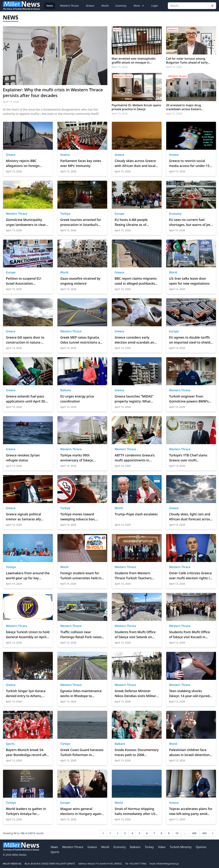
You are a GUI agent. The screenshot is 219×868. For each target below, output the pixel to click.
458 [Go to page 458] (194, 833)
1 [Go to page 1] (110, 833)
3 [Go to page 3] (125, 833)
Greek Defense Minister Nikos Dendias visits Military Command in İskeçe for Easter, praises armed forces (136, 694)
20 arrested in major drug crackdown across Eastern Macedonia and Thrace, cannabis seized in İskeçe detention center (188, 107)
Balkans (66, 390)
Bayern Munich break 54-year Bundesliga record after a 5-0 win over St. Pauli (28, 752)
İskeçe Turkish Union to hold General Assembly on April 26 (28, 635)
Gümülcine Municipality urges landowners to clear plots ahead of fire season (26, 222)
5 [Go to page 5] (139, 833)
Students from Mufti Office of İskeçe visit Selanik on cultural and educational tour (135, 635)
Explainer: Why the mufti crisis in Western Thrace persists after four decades (53, 92)
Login (155, 6)
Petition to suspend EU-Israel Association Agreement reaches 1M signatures (24, 281)
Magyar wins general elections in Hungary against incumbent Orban (82, 811)
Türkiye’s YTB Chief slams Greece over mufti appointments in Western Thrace (189, 458)
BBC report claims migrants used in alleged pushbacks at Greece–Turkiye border (136, 281)
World (105, 6)
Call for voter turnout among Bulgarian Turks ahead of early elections (187, 61)
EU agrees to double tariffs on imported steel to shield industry (190, 340)
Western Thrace (69, 6)
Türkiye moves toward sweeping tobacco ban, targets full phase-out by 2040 (79, 517)
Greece (90, 6)
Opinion (201, 847)
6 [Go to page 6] (147, 833)
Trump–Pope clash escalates (136, 514)
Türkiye (65, 214)
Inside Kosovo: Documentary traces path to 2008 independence (137, 752)
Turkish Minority (181, 847)
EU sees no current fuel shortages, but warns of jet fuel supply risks (190, 222)
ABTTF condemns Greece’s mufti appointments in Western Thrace (135, 458)
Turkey (149, 847)
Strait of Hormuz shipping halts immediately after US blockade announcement (135, 811)
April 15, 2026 (120, 67)
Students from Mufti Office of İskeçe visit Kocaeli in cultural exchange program (190, 635)
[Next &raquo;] (213, 833)
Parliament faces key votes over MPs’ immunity (81, 163)
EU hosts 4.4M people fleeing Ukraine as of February (131, 222)
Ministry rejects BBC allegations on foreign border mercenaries (23, 163)
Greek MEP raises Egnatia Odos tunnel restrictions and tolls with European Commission (82, 340)
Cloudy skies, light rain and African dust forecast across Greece (190, 517)
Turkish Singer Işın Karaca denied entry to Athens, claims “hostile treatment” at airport (28, 694)
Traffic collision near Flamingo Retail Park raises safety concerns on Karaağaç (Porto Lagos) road (82, 635)
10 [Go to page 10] (177, 833)
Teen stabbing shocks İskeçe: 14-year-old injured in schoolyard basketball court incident (189, 694)
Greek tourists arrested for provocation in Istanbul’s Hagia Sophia (81, 222)
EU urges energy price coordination (77, 399)
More (139, 6)
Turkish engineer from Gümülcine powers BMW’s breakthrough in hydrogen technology (189, 399)
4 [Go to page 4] (132, 833)
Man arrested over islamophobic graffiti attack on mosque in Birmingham (134, 61)
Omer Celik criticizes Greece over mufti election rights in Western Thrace (190, 576)
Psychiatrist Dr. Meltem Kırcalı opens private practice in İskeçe (136, 107)
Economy (121, 6)
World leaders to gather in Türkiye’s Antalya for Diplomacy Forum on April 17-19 (26, 811)
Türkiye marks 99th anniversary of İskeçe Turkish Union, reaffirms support (79, 458)
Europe (119, 214)
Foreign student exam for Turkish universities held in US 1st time (81, 576)
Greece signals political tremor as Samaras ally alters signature (23, 517)
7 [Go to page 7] (154, 833)
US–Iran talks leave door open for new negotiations (189, 281)
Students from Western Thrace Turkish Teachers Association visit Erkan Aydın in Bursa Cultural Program (137, 576)
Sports (10, 744)
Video (162, 847)
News (50, 6)
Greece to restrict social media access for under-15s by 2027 (190, 163)
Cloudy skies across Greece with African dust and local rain (135, 163)
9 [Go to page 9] (169, 833)
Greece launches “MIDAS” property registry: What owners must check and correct (134, 399)
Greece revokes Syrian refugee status (23, 458)
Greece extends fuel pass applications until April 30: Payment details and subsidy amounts (28, 399)
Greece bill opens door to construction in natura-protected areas (25, 340)
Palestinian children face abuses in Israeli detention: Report (190, 752)
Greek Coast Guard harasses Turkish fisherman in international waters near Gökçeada (82, 752)
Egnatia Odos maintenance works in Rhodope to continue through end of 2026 (81, 694)
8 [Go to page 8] (161, 833)
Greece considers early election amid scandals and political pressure (135, 340)
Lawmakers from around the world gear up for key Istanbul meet (28, 576)
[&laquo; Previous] (103, 833)
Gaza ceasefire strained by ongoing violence (80, 281)
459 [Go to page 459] (204, 833)
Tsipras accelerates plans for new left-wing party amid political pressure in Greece (191, 811)
